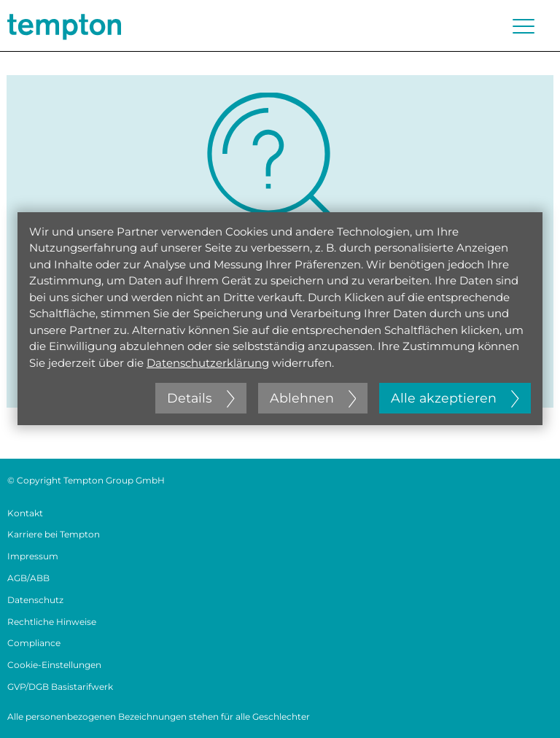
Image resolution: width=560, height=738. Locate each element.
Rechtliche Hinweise (52, 622)
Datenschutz (35, 600)
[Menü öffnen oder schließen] (524, 26)
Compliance (34, 643)
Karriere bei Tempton (54, 534)
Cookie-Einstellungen (54, 665)
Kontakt (25, 513)
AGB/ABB (28, 578)
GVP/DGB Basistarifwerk (60, 687)
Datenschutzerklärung (208, 363)
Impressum (33, 556)
